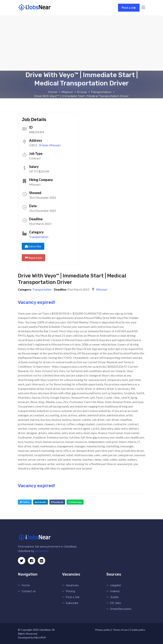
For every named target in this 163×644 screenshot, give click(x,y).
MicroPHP (40, 637)
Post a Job (129, 7)
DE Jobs (115, 603)
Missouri (55, 145)
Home (26, 585)
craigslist (116, 585)
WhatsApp (75, 502)
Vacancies (72, 585)
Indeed (115, 591)
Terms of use (120, 630)
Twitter (25, 502)
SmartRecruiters (121, 609)
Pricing (70, 591)
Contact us (29, 591)
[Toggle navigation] (143, 8)
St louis (44, 145)
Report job (33, 258)
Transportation (39, 237)
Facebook (57, 502)
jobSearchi (42, 551)
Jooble (114, 597)
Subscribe (33, 246)
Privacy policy (103, 630)
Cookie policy (137, 630)
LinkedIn (41, 502)
